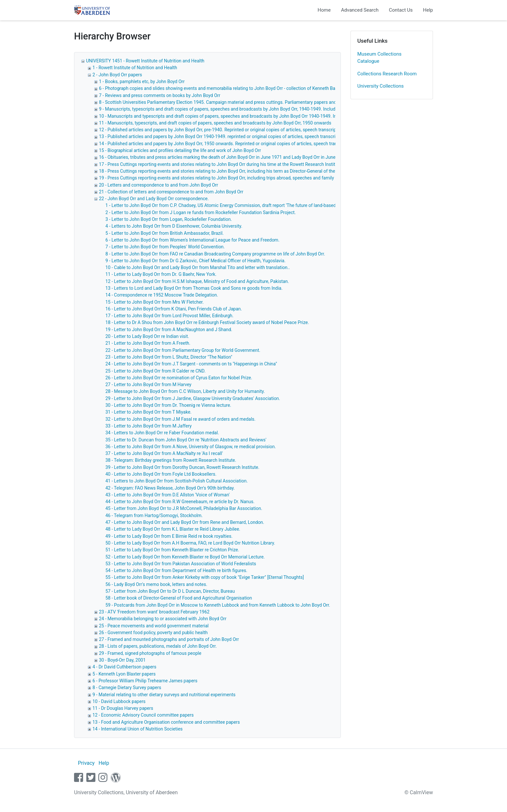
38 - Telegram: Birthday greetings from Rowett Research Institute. (171, 460)
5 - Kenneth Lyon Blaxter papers (124, 674)
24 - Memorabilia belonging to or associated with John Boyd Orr (163, 619)
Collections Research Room (387, 74)
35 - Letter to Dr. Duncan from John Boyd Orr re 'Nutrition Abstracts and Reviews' (186, 440)
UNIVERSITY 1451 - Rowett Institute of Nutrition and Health (145, 61)
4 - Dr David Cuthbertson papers (124, 667)
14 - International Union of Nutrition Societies (138, 729)
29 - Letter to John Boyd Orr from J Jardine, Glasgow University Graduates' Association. (193, 398)
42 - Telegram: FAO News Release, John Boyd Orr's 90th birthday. (170, 488)
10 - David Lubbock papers (119, 701)
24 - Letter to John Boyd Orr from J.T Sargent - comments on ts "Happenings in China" (191, 364)
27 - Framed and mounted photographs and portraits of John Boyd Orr (169, 639)
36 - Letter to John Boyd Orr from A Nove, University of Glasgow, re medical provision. (191, 447)
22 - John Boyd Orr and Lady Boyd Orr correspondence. (154, 199)
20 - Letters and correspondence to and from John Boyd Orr (159, 185)
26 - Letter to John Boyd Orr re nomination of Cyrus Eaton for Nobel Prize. (179, 378)
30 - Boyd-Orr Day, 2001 (122, 660)
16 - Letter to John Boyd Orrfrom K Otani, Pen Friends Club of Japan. (174, 309)
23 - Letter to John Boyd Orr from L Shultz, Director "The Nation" (169, 357)
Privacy (86, 763)
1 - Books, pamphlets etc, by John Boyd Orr (142, 81)
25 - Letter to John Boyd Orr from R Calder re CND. (156, 371)
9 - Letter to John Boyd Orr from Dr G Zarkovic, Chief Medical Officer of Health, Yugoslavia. (195, 261)
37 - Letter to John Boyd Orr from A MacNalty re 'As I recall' (164, 453)
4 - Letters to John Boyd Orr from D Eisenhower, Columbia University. (174, 226)
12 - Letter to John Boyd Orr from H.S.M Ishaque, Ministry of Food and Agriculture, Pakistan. (197, 281)
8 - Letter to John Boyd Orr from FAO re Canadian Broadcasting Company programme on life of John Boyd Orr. (215, 254)
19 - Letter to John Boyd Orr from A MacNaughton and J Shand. (169, 330)
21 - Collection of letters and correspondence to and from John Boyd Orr (171, 192)
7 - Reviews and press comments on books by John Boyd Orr (160, 95)
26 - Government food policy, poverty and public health (153, 633)
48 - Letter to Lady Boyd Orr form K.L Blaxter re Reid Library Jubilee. (173, 529)
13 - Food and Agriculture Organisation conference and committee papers (166, 722)
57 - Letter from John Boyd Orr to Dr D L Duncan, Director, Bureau (170, 591)
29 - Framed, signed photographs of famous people (150, 653)
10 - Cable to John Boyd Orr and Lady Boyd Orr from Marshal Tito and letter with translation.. (198, 267)
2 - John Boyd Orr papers (117, 75)
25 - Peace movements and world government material (154, 626)
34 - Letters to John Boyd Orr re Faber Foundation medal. (162, 433)
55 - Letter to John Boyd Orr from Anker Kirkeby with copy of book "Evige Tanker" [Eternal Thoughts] (205, 577)
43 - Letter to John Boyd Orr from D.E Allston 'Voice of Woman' (167, 495)
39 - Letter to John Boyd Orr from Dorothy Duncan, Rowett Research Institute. (182, 467)
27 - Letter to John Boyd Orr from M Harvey (148, 384)
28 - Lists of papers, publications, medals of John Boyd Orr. (158, 646)
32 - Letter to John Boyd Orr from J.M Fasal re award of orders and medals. (180, 419)
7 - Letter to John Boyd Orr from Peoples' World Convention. (165, 247)
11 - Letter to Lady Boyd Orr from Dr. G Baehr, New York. (161, 274)
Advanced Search (360, 10)
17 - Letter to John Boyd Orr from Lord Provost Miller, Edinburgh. (169, 316)
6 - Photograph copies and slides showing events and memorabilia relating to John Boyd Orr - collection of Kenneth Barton (221, 88)
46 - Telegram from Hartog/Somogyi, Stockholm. (154, 515)
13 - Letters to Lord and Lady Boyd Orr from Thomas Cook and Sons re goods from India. (194, 288)
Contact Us (401, 10)
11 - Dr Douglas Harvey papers (123, 708)
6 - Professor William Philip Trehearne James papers (145, 681)
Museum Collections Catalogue (379, 58)
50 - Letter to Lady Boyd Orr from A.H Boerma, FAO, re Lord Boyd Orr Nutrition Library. (190, 543)
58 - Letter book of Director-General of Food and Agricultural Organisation (179, 598)
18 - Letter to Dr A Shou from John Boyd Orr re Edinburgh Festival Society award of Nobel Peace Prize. (207, 322)
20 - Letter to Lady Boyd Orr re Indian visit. (147, 336)
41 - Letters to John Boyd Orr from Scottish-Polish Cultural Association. (177, 481)
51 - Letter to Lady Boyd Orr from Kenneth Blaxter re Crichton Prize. (172, 550)
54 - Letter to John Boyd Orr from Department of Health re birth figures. (176, 570)
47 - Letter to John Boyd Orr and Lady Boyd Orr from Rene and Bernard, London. (185, 522)
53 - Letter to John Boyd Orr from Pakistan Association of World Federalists (181, 564)
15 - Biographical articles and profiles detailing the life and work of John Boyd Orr (180, 150)
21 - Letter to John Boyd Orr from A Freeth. (148, 343)
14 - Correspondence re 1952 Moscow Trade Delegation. (162, 295)
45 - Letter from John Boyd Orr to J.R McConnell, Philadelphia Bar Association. (184, 508)
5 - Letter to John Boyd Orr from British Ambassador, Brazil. (165, 233)
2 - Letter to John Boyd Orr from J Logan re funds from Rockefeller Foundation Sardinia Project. (201, 212)
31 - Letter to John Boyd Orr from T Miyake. (148, 412)
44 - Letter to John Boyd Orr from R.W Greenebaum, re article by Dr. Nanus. (180, 502)
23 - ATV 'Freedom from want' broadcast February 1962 (154, 612)
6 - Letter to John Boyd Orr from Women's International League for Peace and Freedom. (192, 240)
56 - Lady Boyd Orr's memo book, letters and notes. (156, 584)
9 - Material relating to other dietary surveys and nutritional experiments (164, 695)
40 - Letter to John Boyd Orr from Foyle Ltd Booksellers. (161, 474)
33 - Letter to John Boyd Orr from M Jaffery (149, 426)
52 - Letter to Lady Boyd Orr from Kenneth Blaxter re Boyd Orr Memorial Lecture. (185, 557)
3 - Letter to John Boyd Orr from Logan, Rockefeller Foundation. (169, 219)
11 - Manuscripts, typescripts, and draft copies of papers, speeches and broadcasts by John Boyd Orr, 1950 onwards (215, 123)
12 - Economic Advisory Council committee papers (143, 715)
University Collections (381, 86)
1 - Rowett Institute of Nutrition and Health (135, 68)
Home (324, 10)
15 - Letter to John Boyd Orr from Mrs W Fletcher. (155, 302)
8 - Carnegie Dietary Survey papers (127, 687)
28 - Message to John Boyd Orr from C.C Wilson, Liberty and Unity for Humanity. (185, 391)
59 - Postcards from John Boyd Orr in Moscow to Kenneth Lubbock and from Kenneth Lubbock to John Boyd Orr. (218, 605)
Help (428, 10)
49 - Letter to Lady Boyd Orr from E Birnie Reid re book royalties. (169, 536)
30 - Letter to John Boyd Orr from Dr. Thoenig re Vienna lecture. (168, 405)
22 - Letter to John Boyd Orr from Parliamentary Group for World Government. (183, 350)
